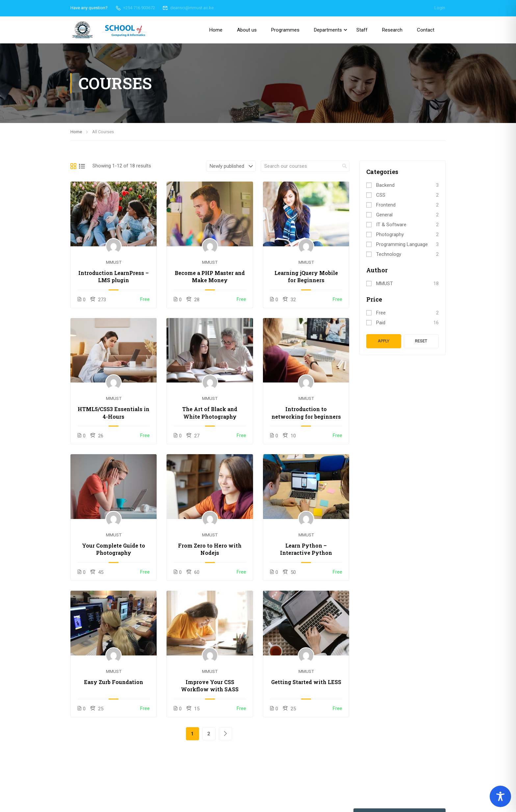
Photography (390, 234)
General (384, 215)
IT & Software (391, 225)
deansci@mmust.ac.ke (188, 8)
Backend (385, 185)
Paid (381, 323)
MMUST (114, 262)
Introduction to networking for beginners (306, 413)
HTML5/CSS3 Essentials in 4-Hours (114, 413)
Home (216, 30)
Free (381, 313)
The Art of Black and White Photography (210, 413)
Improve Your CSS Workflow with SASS (210, 686)
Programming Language (402, 244)
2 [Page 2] (209, 734)
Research (392, 30)
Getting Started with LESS (306, 682)
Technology (389, 254)
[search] (345, 166)
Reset (421, 341)
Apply (384, 341)
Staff (362, 30)
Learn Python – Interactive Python (306, 549)
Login (440, 8)
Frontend (386, 205)
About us (247, 30)
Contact (426, 30)
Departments (328, 30)
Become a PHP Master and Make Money (210, 276)
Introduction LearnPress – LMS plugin (114, 276)
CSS (381, 195)
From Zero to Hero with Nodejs (210, 549)
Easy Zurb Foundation (114, 682)
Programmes (285, 30)
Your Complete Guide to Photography (114, 549)
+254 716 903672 (135, 8)
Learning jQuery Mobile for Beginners (306, 276)
